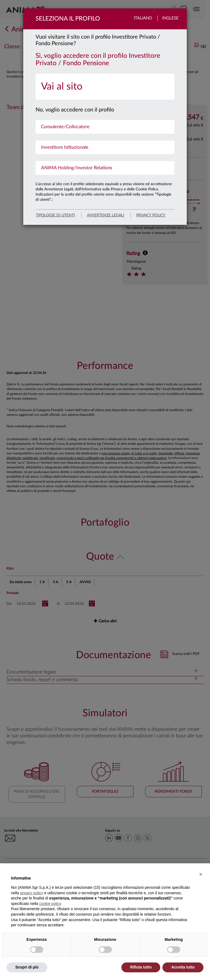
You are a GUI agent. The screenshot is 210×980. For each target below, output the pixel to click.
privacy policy (151, 215)
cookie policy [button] (50, 904)
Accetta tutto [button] (183, 967)
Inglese (170, 18)
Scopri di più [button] (27, 967)
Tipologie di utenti (55, 215)
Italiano (143, 18)
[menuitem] (105, 87)
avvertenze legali (106, 215)
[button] (201, 874)
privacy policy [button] (31, 893)
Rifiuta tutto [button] (141, 967)
